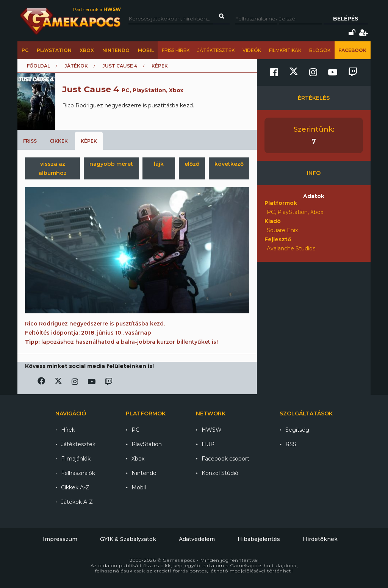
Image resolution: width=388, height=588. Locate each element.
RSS (291, 444)
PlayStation (54, 50)
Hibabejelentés (259, 539)
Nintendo (116, 50)
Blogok (320, 50)
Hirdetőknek (320, 539)
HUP (208, 444)
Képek (89, 141)
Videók (252, 50)
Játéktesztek (216, 50)
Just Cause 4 (120, 66)
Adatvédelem (197, 539)
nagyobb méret (111, 164)
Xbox (87, 50)
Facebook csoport (225, 459)
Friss (30, 141)
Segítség (297, 430)
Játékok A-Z (77, 502)
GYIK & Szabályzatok (128, 539)
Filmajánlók (76, 459)
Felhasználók (78, 473)
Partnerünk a (97, 9)
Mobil (146, 50)
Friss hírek (176, 50)
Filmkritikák (285, 50)
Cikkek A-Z (75, 487)
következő (229, 164)
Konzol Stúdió (220, 473)
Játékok (76, 66)
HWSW (212, 430)
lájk (159, 164)
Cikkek (59, 141)
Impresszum (60, 539)
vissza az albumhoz (53, 168)
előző (192, 164)
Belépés (346, 19)
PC (25, 50)
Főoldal (38, 66)
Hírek (68, 430)
